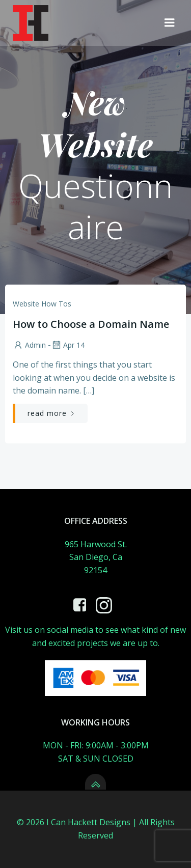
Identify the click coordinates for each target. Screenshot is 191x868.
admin (29, 345)
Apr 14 (68, 345)
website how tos (42, 304)
